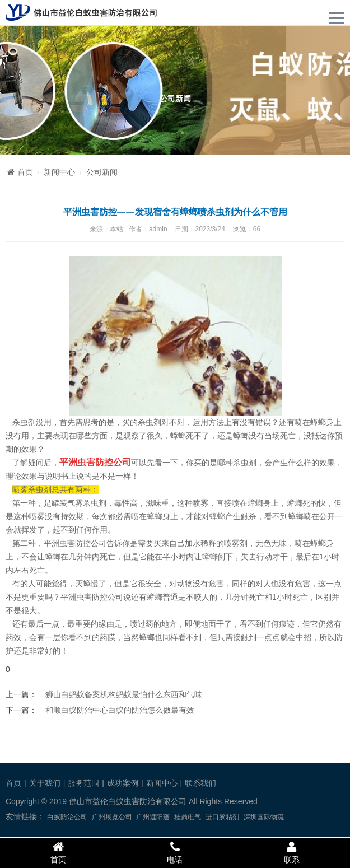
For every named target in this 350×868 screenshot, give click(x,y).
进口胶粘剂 (222, 817)
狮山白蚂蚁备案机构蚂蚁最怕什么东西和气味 (124, 694)
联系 (292, 852)
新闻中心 (59, 172)
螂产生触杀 (237, 516)
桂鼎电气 (188, 817)
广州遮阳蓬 (153, 817)
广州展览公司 (112, 817)
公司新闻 (102, 172)
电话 (175, 852)
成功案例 (123, 783)
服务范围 (83, 783)
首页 (19, 172)
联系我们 (200, 783)
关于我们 (45, 783)
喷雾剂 (236, 543)
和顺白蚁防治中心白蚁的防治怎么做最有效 (120, 710)
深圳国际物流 (264, 817)
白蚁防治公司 (67, 817)
